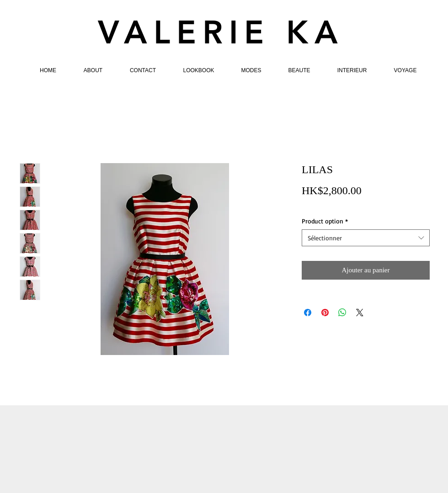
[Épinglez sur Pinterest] (325, 313)
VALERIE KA (221, 33)
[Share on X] (360, 313)
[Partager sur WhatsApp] (342, 313)
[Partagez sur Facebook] (308, 313)
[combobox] (366, 238)
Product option (325, 221)
